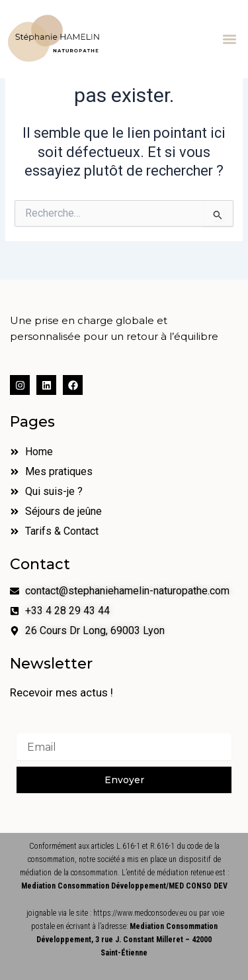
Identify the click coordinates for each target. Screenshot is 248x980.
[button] (230, 39)
